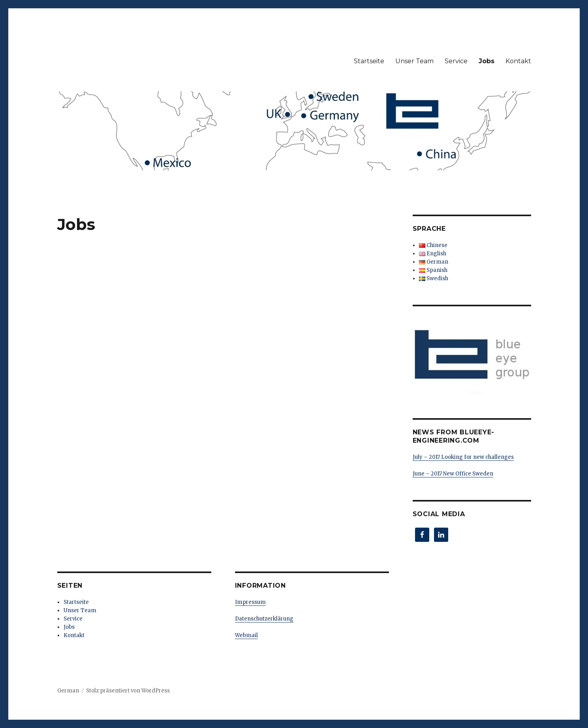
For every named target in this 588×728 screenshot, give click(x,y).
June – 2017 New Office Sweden (453, 474)
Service (456, 61)
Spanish (433, 270)
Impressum (250, 602)
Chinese (433, 245)
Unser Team (414, 61)
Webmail (246, 635)
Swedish (434, 278)
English (433, 254)
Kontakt (518, 61)
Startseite (369, 61)
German (434, 262)
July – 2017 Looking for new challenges (463, 457)
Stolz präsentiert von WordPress (128, 691)
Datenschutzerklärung (264, 619)
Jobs (487, 61)
